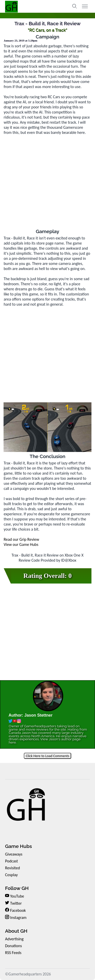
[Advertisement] (48, 181)
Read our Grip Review (21, 539)
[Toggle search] (75, 6)
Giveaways (14, 854)
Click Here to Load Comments (48, 756)
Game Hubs (18, 846)
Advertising (14, 939)
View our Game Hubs (21, 544)
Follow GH (17, 888)
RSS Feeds (13, 953)
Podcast (12, 861)
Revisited (13, 868)
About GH (16, 931)
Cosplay (11, 875)
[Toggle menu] (85, 6)
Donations (13, 946)
